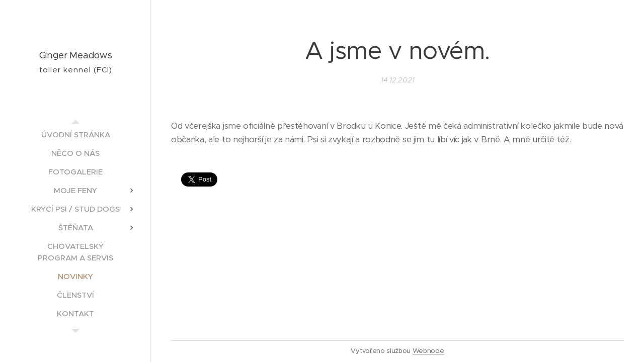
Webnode (428, 351)
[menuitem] (75, 134)
